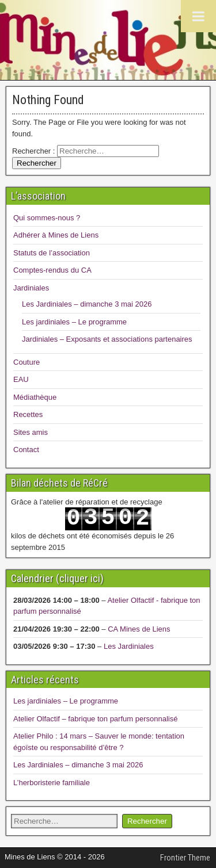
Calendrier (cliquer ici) (57, 578)
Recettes (28, 414)
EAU (21, 379)
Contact (26, 450)
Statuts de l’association (52, 253)
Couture (26, 362)
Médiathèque (35, 397)
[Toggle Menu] (198, 16)
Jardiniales (31, 288)
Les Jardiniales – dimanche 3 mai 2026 (87, 304)
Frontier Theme (185, 858)
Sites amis (31, 432)
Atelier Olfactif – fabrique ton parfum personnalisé (95, 719)
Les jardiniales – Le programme (74, 322)
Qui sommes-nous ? (47, 218)
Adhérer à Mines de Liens (56, 235)
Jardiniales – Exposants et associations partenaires (107, 339)
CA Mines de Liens (139, 629)
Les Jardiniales (129, 646)
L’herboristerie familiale (52, 783)
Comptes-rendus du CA (52, 270)
